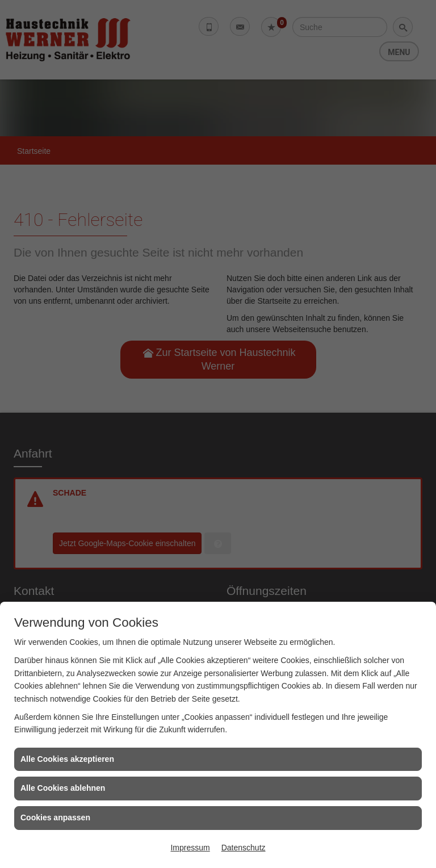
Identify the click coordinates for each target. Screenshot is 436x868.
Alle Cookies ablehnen (63, 788)
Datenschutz (244, 848)
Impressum (190, 848)
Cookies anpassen (55, 817)
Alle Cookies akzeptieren (67, 759)
